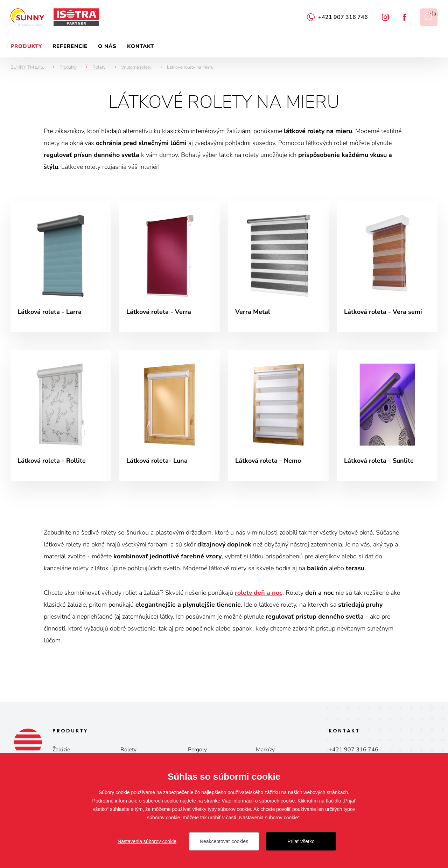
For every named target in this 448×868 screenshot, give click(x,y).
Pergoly (197, 750)
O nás (107, 46)
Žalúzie (61, 750)
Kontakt (141, 46)
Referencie (70, 46)
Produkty (26, 46)
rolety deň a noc (259, 593)
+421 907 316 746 (343, 17)
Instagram (385, 17)
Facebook (404, 17)
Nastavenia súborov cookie (147, 841)
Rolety (128, 750)
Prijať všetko (301, 841)
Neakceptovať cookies (224, 841)
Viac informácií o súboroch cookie (258, 801)
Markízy (265, 750)
